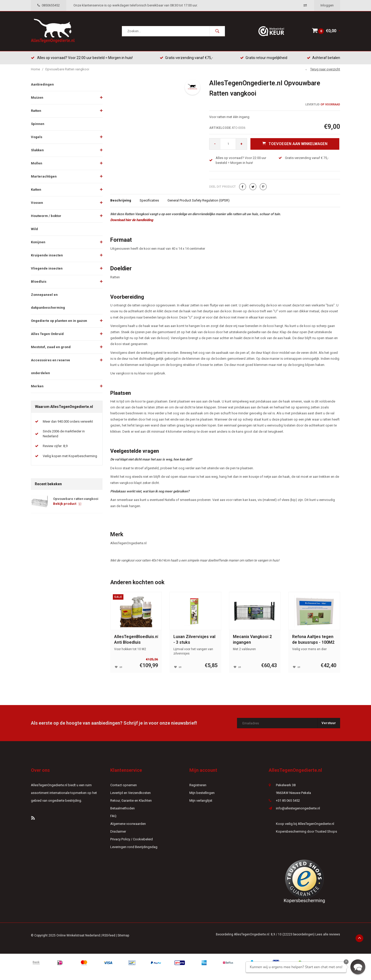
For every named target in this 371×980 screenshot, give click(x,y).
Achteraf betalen (323, 58)
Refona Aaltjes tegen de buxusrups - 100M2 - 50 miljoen (313, 640)
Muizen (37, 98)
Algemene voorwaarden (128, 824)
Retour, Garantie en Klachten (131, 801)
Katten (36, 190)
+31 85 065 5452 (288, 801)
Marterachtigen (44, 177)
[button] (358, 967)
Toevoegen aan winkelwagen (295, 144)
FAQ (113, 816)
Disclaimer (118, 832)
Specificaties (149, 201)
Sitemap (123, 936)
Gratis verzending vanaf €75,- (186, 58)
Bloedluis (39, 282)
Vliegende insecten (47, 269)
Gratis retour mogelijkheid (264, 58)
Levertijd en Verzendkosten (130, 793)
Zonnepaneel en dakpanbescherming (48, 302)
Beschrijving (121, 201)
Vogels (37, 137)
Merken (37, 387)
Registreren (198, 786)
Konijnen (38, 243)
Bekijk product (67, 504)
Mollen (37, 164)
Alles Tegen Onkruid (47, 334)
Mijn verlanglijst (201, 801)
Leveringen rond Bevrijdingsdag (134, 847)
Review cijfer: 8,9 (55, 446)
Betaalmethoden (123, 809)
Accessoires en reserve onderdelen (50, 367)
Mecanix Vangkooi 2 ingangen (252, 640)
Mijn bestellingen (202, 793)
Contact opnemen (124, 786)
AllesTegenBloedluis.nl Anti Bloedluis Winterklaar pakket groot (136, 640)
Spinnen (38, 124)
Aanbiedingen (42, 85)
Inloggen (327, 5)
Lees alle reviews (328, 935)
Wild (34, 229)
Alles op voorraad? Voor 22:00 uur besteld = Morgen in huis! (82, 58)
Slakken (37, 151)
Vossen (37, 203)
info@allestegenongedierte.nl (298, 809)
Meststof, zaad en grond (51, 347)
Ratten (36, 111)
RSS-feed (109, 936)
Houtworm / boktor (46, 216)
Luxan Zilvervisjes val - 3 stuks (194, 640)
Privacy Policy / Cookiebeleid (132, 840)
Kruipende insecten (47, 256)
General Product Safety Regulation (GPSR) (199, 201)
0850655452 (49, 5)
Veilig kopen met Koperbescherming (70, 457)
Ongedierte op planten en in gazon (59, 321)
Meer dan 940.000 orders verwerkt (68, 422)
